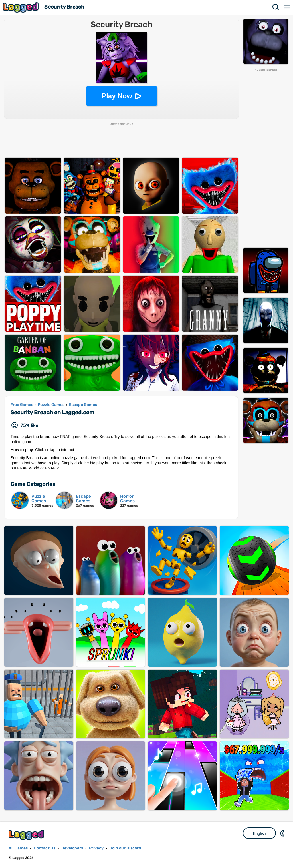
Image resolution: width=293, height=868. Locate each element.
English (260, 833)
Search (276, 7)
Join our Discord (125, 848)
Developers (72, 848)
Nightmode (283, 833)
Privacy (96, 848)
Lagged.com (27, 835)
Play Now (117, 96)
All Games (18, 848)
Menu (287, 7)
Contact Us (44, 848)
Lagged (21, 7)
